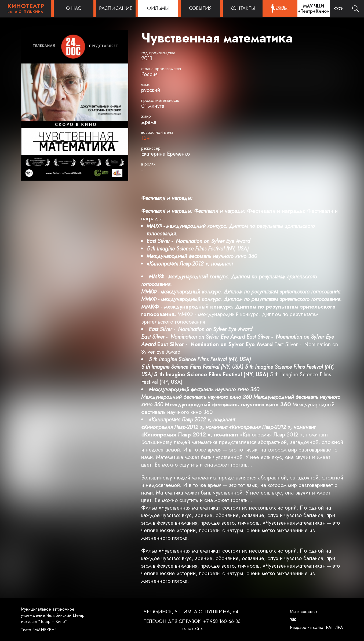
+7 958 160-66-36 (222, 621)
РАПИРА (334, 627)
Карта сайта (192, 629)
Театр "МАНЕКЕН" (39, 630)
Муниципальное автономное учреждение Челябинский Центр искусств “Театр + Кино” (53, 615)
